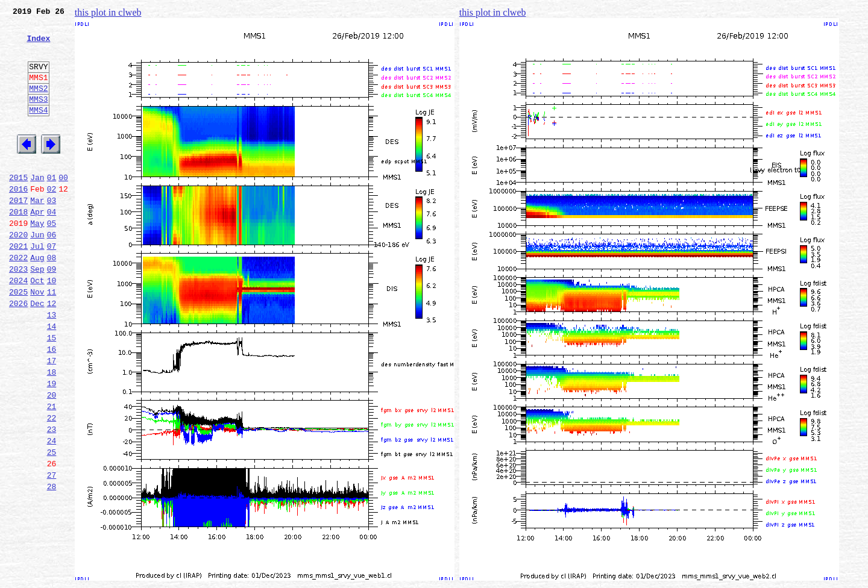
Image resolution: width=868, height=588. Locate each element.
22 (52, 484)
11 (52, 339)
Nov (37, 339)
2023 (18, 312)
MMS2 (38, 104)
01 (52, 206)
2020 (18, 272)
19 (52, 445)
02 (52, 219)
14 (52, 378)
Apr (37, 246)
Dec (37, 352)
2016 (18, 219)
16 (52, 405)
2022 (18, 299)
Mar (37, 233)
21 (52, 471)
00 (63, 206)
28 (52, 564)
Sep (37, 312)
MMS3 (38, 117)
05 (52, 259)
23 (52, 498)
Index (38, 45)
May (37, 259)
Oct (37, 325)
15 (52, 392)
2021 (18, 286)
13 (52, 365)
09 (52, 312)
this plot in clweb (108, 12)
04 (52, 246)
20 (52, 458)
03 (52, 233)
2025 (18, 339)
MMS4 (38, 130)
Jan (37, 206)
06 (52, 272)
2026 (18, 352)
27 (52, 551)
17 (52, 418)
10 (52, 325)
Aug (37, 299)
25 (52, 524)
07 (52, 286)
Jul (37, 286)
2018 (18, 246)
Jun (37, 272)
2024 (18, 325)
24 (52, 511)
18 (52, 431)
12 (52, 352)
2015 (18, 206)
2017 (18, 233)
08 (52, 299)
